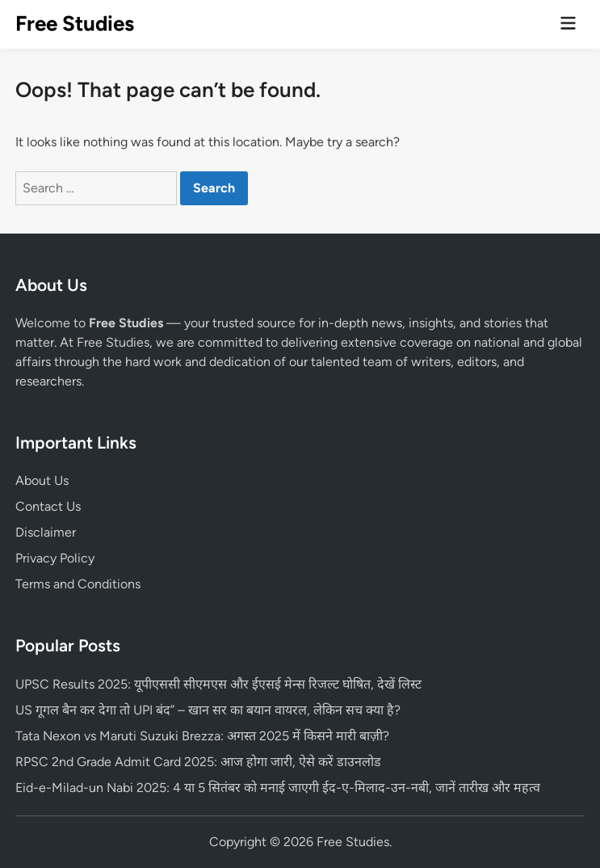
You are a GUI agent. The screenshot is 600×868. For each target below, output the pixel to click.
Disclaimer (46, 532)
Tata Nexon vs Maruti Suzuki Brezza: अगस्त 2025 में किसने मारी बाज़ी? (202, 736)
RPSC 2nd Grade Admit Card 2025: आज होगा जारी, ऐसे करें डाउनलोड (198, 762)
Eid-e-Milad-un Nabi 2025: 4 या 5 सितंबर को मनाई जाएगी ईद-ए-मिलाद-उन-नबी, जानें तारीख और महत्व (278, 788)
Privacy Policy (55, 558)
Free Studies (75, 23)
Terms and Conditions (78, 584)
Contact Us (48, 506)
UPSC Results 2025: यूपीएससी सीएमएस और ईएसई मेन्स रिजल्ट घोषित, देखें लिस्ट (218, 684)
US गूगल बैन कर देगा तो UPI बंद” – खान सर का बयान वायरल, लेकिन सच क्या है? (208, 710)
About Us (42, 480)
